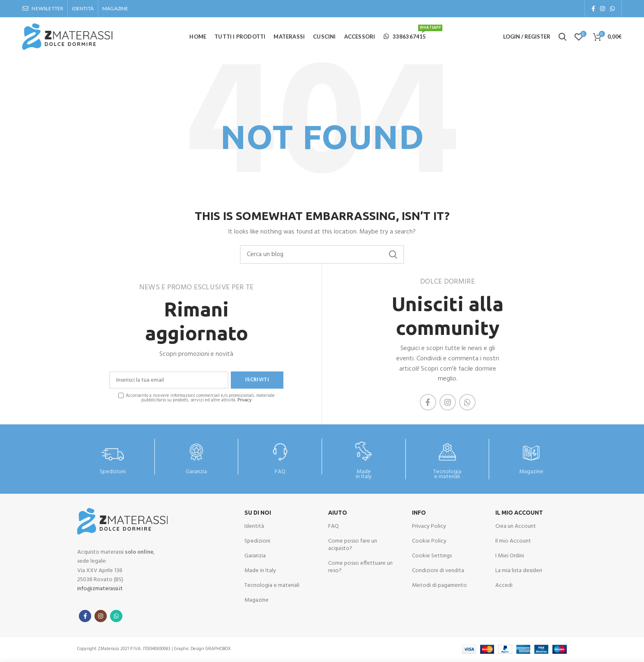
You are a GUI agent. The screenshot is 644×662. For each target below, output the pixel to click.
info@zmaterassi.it (100, 589)
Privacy (245, 400)
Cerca (393, 254)
